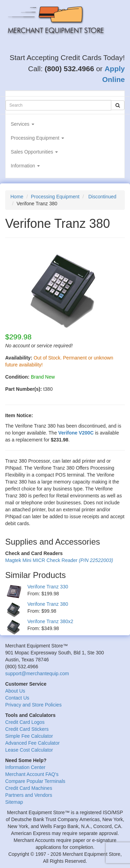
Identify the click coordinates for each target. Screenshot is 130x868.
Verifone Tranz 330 (48, 587)
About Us (15, 691)
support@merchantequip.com (37, 673)
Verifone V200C (76, 433)
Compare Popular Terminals (35, 781)
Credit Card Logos (25, 722)
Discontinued (102, 197)
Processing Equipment (37, 138)
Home (17, 197)
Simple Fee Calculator (29, 736)
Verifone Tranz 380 (48, 604)
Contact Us (17, 698)
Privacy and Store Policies (33, 705)
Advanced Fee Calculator (32, 743)
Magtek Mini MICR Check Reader (59, 560)
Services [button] (23, 124)
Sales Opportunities (34, 152)
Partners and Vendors (29, 795)
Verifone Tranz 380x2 (50, 621)
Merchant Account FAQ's (32, 774)
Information (25, 166)
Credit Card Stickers (27, 729)
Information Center (25, 767)
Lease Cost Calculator (29, 750)
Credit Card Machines (29, 788)
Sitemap (14, 802)
